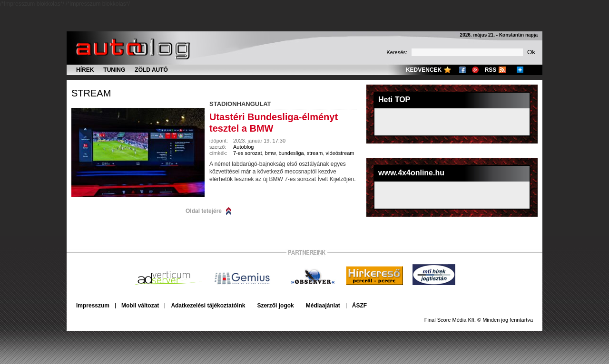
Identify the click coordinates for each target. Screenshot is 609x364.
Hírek (85, 70)
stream (91, 93)
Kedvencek (424, 70)
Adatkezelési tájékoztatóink (208, 306)
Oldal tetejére (204, 211)
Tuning (114, 70)
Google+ (475, 70)
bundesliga (291, 153)
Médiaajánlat (323, 306)
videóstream (340, 153)
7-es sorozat (248, 153)
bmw (270, 153)
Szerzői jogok (275, 306)
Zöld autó (151, 70)
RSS (491, 70)
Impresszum (93, 306)
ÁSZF (359, 306)
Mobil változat (140, 306)
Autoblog (243, 147)
